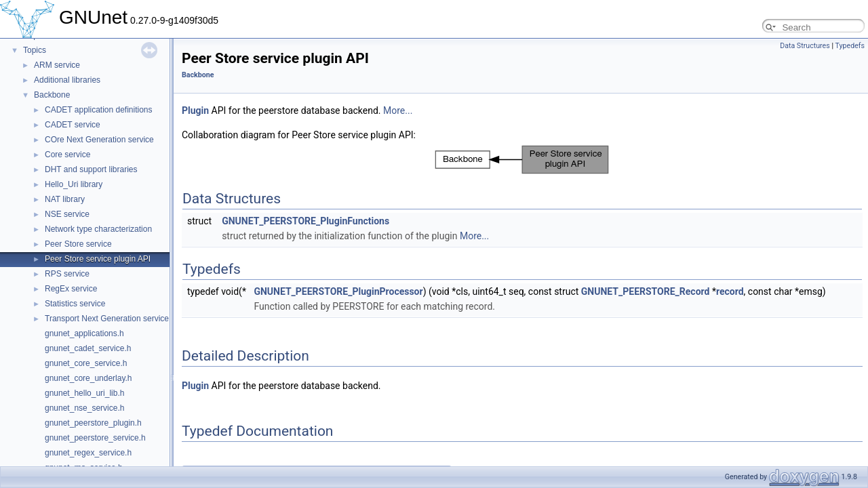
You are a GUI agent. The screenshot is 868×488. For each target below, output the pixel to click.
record (730, 291)
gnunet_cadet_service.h (88, 348)
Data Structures (805, 46)
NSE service (67, 214)
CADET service (73, 125)
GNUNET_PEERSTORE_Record (646, 291)
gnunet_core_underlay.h (88, 378)
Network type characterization (98, 229)
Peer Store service (78, 244)
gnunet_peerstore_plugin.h (93, 423)
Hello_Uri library (74, 184)
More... (398, 110)
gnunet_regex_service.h (88, 453)
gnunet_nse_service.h (84, 408)
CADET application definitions (99, 110)
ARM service (57, 65)
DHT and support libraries (91, 169)
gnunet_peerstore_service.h (95, 438)
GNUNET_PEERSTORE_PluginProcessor (338, 291)
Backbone (52, 95)
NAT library (65, 199)
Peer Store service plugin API (98, 259)
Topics (35, 50)
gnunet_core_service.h (86, 363)
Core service (67, 155)
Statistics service (75, 304)
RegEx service (71, 289)
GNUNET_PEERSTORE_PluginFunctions (305, 221)
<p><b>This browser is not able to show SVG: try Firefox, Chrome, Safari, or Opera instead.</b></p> (522, 160)
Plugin (195, 110)
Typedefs (850, 46)
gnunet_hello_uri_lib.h (84, 393)
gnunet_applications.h (84, 333)
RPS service (67, 274)
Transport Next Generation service (107, 319)
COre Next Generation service (99, 140)
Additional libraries (67, 80)
